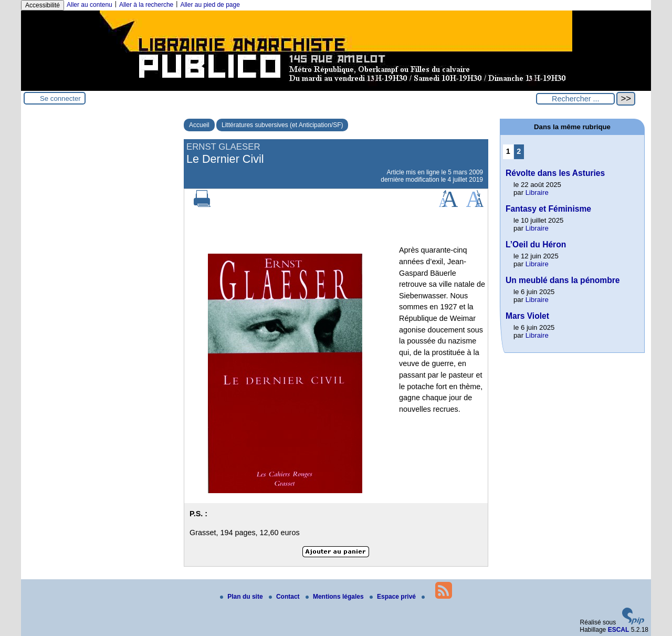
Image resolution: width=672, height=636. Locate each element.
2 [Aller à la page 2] (519, 151)
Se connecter (60, 98)
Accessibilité (43, 5)
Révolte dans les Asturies (555, 173)
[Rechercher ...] (575, 99)
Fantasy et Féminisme (548, 209)
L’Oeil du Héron (536, 244)
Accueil (199, 125)
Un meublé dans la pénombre (563, 280)
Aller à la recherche (146, 5)
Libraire (537, 192)
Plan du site (242, 597)
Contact (285, 597)
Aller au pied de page (210, 5)
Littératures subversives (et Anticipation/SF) (282, 125)
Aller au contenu (90, 5)
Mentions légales (335, 597)
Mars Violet (527, 316)
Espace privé (393, 597)
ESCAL (619, 630)
